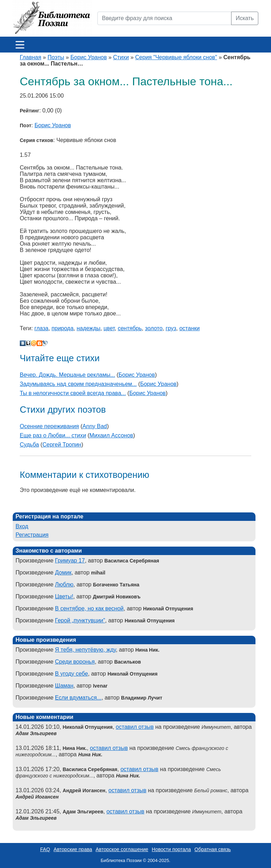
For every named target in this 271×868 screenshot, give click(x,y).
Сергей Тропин (62, 445)
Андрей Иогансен (37, 797)
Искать (245, 18)
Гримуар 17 (70, 561)
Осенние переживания (49, 426)
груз (171, 328)
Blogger (40, 343)
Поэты (56, 57)
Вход (22, 526)
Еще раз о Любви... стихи (53, 435)
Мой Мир (34, 343)
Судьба (29, 445)
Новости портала (171, 849)
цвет (109, 328)
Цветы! (64, 596)
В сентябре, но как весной (89, 608)
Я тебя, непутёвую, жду (85, 650)
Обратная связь (213, 849)
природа (62, 328)
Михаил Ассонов (112, 435)
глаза (41, 328)
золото (154, 328)
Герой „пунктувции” (80, 620)
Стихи (121, 57)
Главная (31, 57)
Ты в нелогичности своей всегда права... (73, 393)
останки (189, 328)
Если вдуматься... (78, 698)
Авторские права (73, 849)
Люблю (64, 584)
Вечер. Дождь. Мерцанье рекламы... (67, 375)
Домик (63, 572)
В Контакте (23, 343)
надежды (88, 328)
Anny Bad (95, 426)
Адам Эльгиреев (36, 733)
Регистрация (32, 535)
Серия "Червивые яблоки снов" (176, 57)
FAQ (45, 849)
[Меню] (20, 45)
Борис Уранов (89, 57)
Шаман (64, 686)
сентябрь (130, 328)
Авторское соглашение (122, 849)
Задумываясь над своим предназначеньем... (78, 384)
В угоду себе (72, 674)
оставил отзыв (135, 727)
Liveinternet (28, 343)
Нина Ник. (90, 755)
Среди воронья (75, 662)
